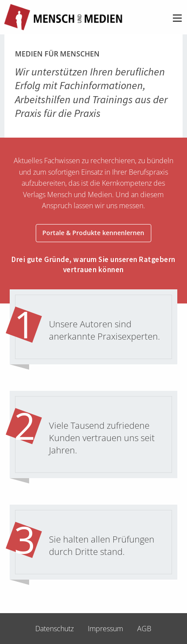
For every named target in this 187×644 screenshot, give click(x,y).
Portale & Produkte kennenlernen (93, 233)
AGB (144, 629)
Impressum (105, 629)
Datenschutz (54, 629)
